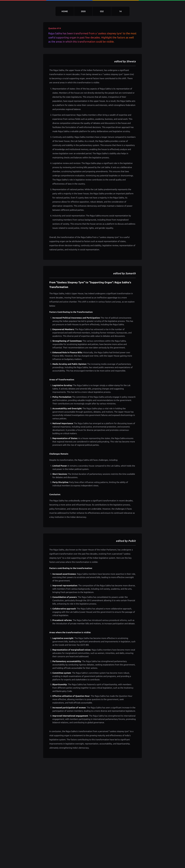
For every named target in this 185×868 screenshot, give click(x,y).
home (65, 11)
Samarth (131, 273)
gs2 (102, 11)
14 (120, 11)
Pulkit (132, 541)
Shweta (131, 61)
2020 (83, 11)
